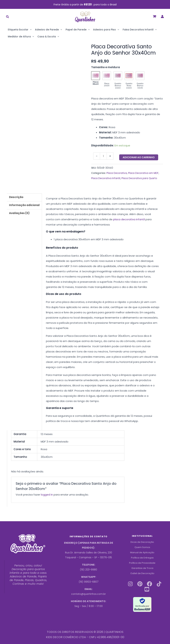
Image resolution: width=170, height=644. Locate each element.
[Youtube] (147, 589)
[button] (8, 17)
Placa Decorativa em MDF (143, 173)
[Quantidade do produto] (103, 156)
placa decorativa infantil (129, 219)
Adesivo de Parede (48, 30)
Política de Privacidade (142, 563)
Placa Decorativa (117, 173)
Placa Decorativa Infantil (106, 178)
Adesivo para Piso (106, 30)
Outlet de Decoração (142, 573)
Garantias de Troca (142, 568)
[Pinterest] (140, 584)
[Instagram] (130, 584)
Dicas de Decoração (142, 542)
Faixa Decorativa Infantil (140, 30)
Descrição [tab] (16, 197)
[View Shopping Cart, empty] (155, 16)
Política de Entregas (142, 558)
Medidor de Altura (21, 37)
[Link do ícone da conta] (162, 17)
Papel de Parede (78, 30)
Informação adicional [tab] (24, 205)
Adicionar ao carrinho (139, 157)
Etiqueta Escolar (20, 30)
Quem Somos (142, 547)
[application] (30, 30)
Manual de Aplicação (142, 552)
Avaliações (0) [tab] (19, 213)
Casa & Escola (48, 37)
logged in (47, 495)
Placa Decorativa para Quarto (139, 178)
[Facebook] (149, 584)
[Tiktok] (159, 584)
